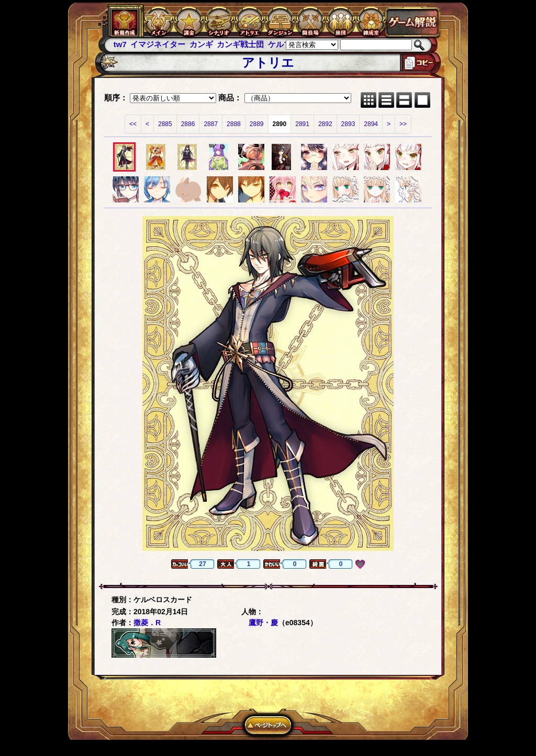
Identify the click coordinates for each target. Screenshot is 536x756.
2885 (165, 124)
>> (403, 124)
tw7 (120, 44)
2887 (211, 124)
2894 (371, 124)
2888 (234, 124)
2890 (280, 124)
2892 (325, 124)
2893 (348, 124)
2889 (257, 124)
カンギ (201, 44)
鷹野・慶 (263, 623)
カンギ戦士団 (240, 44)
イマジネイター (158, 44)
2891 (302, 124)
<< (133, 124)
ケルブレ (284, 44)
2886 (188, 124)
